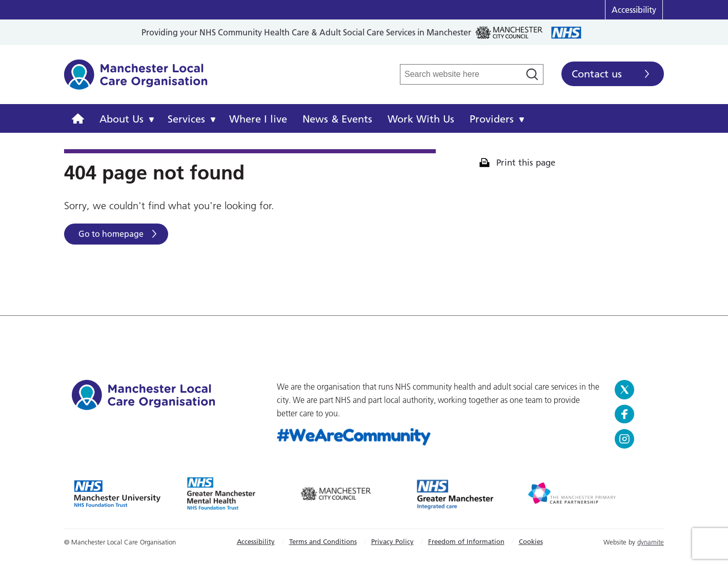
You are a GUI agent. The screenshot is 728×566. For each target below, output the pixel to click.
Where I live (258, 119)
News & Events (337, 119)
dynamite (651, 542)
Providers (492, 119)
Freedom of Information (466, 541)
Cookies (531, 541)
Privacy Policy (392, 541)
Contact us (597, 74)
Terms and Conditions (323, 541)
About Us (122, 119)
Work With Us (421, 119)
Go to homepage (111, 234)
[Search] (532, 74)
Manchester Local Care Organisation (136, 80)
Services (186, 119)
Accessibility (634, 10)
